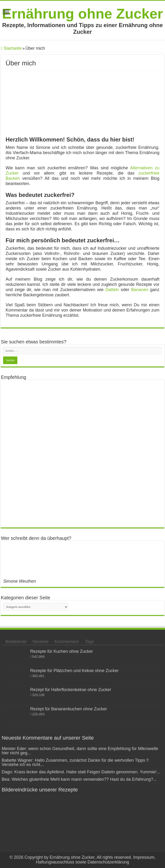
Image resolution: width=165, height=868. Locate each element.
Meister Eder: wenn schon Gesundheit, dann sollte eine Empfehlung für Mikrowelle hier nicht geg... (80, 751)
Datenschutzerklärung (108, 862)
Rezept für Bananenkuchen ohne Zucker (69, 709)
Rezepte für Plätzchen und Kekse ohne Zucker (74, 671)
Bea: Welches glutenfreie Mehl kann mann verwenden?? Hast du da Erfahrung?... (79, 779)
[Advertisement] (82, 454)
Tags (89, 642)
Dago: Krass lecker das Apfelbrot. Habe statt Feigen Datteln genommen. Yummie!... (81, 772)
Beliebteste (16, 642)
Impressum (143, 857)
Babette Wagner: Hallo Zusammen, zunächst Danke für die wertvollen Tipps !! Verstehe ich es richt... (75, 762)
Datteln (112, 290)
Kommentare (67, 642)
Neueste (41, 642)
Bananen (140, 290)
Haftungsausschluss (55, 862)
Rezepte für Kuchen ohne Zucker (62, 651)
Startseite (11, 48)
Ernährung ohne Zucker (83, 14)
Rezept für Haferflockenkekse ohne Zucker (71, 690)
